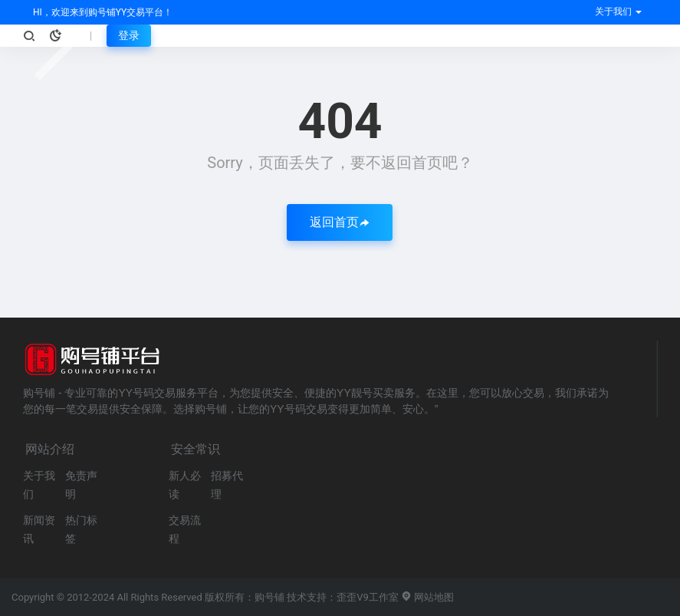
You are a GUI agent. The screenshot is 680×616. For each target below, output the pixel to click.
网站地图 (427, 597)
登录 (129, 35)
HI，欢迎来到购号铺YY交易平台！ (102, 12)
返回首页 (340, 222)
